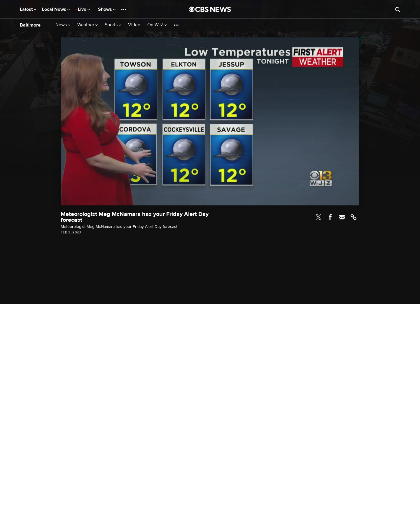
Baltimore (30, 25)
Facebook (330, 217)
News (63, 25)
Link (353, 217)
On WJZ (157, 25)
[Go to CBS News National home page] (210, 9)
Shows (107, 9)
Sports (113, 25)
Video (134, 25)
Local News (56, 9)
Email (342, 217)
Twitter (318, 217)
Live (84, 9)
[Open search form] (398, 9)
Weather (87, 25)
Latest (28, 9)
